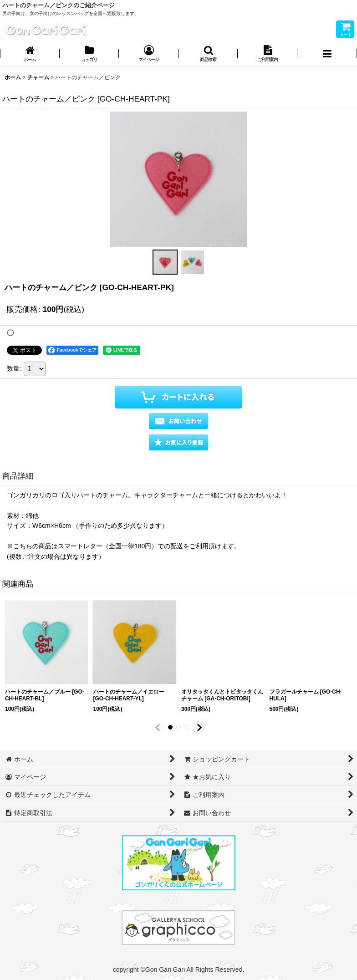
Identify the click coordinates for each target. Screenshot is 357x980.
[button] (208, 54)
